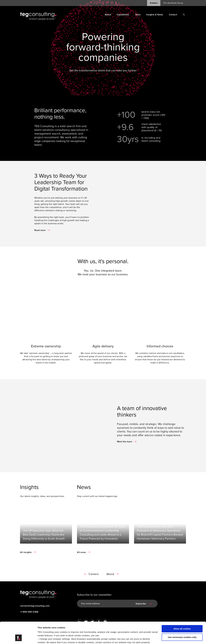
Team (138, 15)
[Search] (184, 15)
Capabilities (123, 15)
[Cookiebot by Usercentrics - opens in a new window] (19, 638)
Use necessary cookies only (182, 619)
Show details (44, 638)
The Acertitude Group (173, 3)
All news (81, 555)
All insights (26, 555)
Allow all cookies (182, 610)
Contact (173, 15)
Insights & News (155, 15)
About (108, 15)
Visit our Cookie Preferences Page (58, 627)
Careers (154, 3)
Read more (40, 233)
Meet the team (125, 445)
